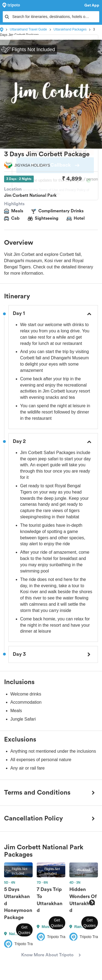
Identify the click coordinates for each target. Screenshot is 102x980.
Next (92, 903)
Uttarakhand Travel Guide (28, 29)
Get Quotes (24, 930)
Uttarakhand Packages (70, 29)
